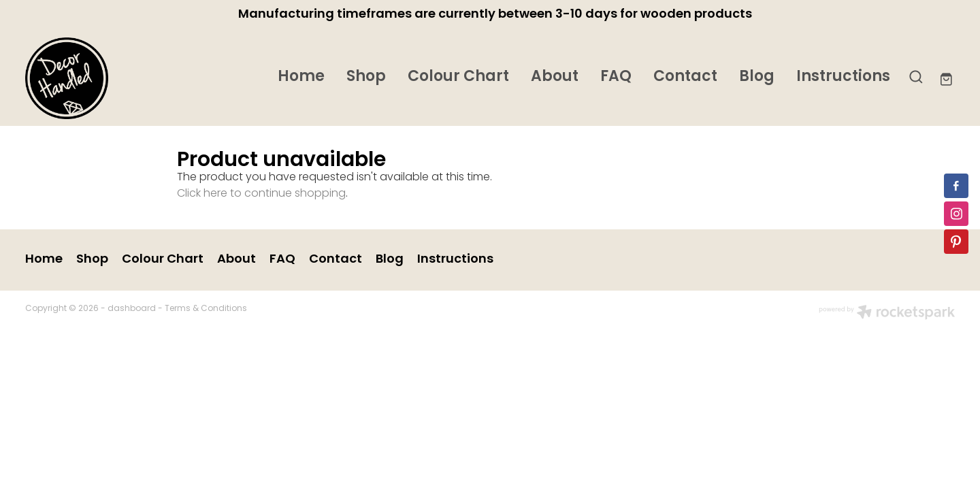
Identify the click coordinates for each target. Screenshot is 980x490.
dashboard (132, 309)
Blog (757, 77)
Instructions (843, 77)
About (555, 77)
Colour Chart (458, 77)
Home (301, 77)
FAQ (616, 77)
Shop (366, 77)
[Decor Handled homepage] (118, 78)
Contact (685, 77)
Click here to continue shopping (261, 194)
